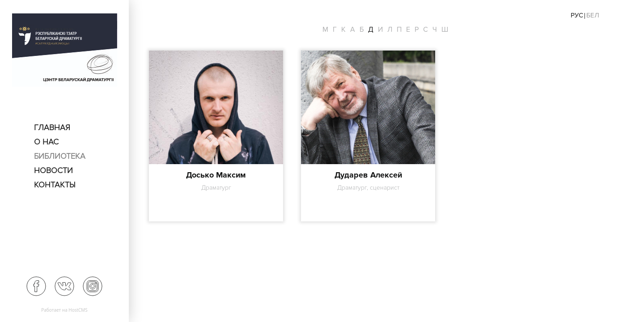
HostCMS (78, 310)
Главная (52, 127)
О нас (46, 142)
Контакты (55, 185)
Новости (53, 170)
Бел (593, 15)
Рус (577, 15)
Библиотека (60, 156)
